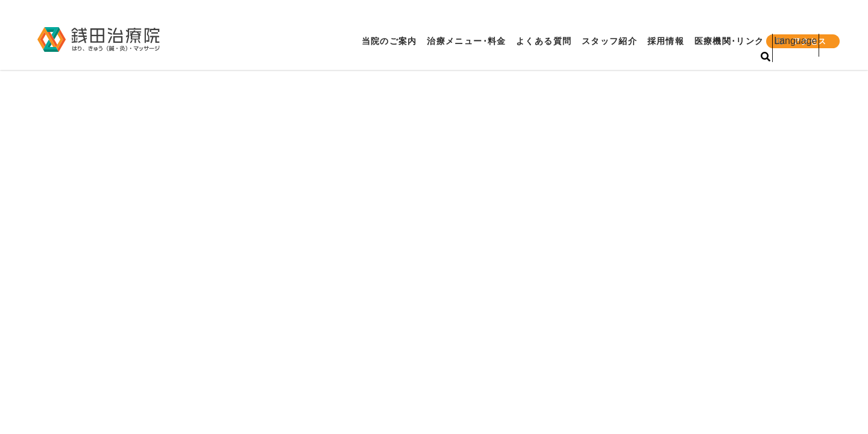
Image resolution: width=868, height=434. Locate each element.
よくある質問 (539, 41)
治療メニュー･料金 (460, 41)
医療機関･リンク (731, 41)
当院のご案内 (380, 41)
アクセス (803, 41)
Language (804, 21)
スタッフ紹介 (606, 41)
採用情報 (665, 41)
